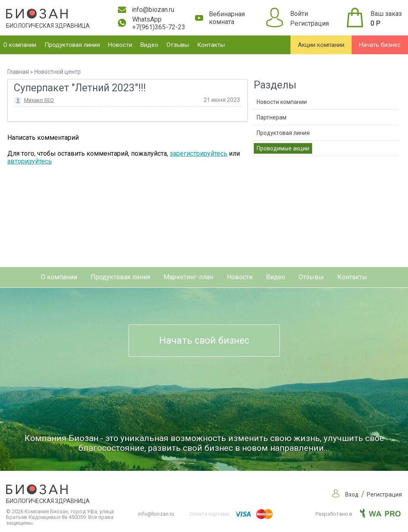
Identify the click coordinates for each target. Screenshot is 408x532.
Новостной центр (58, 72)
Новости (120, 45)
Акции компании (321, 45)
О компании (20, 45)
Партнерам (272, 117)
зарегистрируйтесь (198, 153)
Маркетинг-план (188, 277)
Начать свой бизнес (204, 341)
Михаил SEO (39, 100)
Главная (18, 72)
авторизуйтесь (30, 161)
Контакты (211, 45)
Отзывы (178, 45)
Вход (352, 494)
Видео (149, 45)
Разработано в (358, 514)
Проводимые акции (283, 148)
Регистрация (309, 23)
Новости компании (282, 102)
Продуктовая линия (72, 45)
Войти (299, 14)
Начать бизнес (380, 45)
